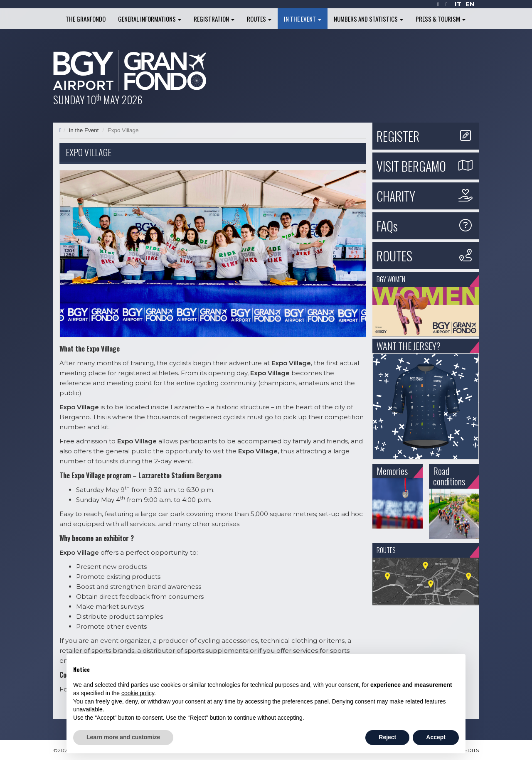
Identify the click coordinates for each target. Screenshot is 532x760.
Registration (214, 19)
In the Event (303, 19)
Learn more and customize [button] (123, 737)
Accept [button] (436, 737)
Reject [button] (387, 737)
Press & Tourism (441, 19)
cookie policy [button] (138, 693)
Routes (259, 19)
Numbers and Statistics (368, 19)
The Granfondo (86, 19)
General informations (150, 19)
